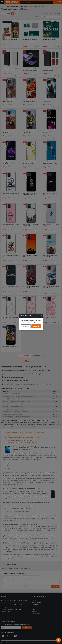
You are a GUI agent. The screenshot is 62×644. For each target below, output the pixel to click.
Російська (26, 326)
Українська (36, 326)
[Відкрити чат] (58, 640)
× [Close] (41, 316)
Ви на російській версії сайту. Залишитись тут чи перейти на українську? (31, 321)
